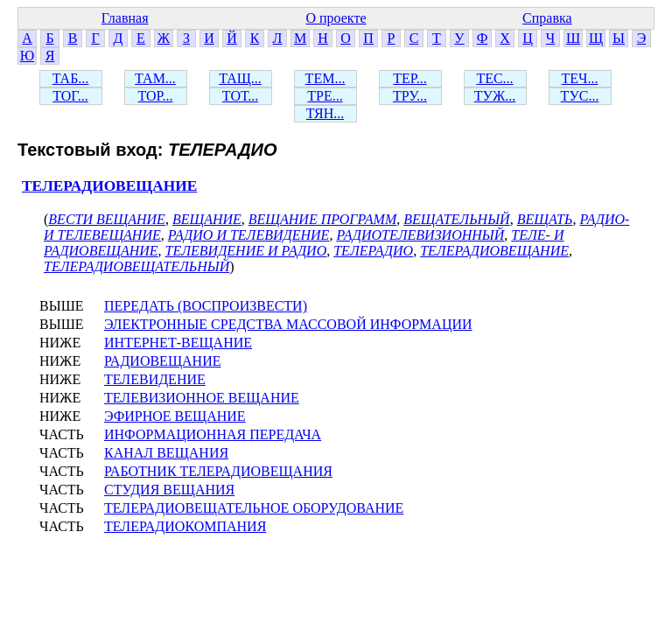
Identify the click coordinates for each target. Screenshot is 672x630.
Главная (125, 18)
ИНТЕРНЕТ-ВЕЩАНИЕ (178, 343)
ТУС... (580, 96)
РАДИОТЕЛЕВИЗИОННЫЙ (420, 235)
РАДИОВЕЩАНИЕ (162, 361)
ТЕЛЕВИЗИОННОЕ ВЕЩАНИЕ (202, 398)
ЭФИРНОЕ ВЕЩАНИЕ (175, 416)
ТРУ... (410, 96)
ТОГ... (70, 96)
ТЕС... (494, 78)
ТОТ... (240, 96)
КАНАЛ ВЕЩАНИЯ (166, 453)
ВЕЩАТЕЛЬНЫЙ (456, 219)
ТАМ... (155, 78)
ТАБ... (71, 78)
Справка (547, 18)
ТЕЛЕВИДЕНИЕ (155, 379)
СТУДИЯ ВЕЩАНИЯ (169, 490)
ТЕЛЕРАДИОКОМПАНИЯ (185, 526)
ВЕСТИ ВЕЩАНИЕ (107, 219)
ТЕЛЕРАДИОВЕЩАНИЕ (109, 186)
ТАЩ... (240, 78)
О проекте (336, 18)
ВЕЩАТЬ (545, 219)
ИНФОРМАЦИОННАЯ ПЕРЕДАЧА (213, 434)
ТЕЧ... (580, 78)
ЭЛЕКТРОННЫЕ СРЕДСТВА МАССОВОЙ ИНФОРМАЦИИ (288, 324)
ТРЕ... (325, 96)
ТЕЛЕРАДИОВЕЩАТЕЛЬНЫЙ (136, 266)
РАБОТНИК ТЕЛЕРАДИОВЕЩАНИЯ (218, 471)
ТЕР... (409, 78)
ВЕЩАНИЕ (207, 219)
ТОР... (155, 96)
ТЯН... (325, 113)
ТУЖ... (495, 96)
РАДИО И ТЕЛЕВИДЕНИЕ (249, 235)
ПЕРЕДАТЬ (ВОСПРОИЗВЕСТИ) (206, 306)
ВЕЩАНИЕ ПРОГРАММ (322, 219)
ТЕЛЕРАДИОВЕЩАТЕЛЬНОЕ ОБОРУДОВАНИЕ (254, 508)
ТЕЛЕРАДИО (373, 251)
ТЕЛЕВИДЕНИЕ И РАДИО (246, 251)
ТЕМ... (325, 78)
